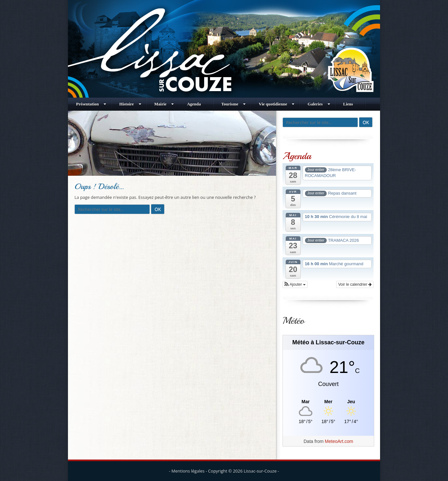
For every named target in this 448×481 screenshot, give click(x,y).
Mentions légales (188, 471)
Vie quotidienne (277, 104)
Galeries (319, 104)
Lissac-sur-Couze (260, 471)
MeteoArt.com (339, 441)
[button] (295, 284)
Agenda (194, 104)
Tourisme (234, 104)
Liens (348, 104)
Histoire (130, 104)
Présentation (91, 104)
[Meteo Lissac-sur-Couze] (328, 402)
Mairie (164, 104)
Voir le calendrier (355, 284)
